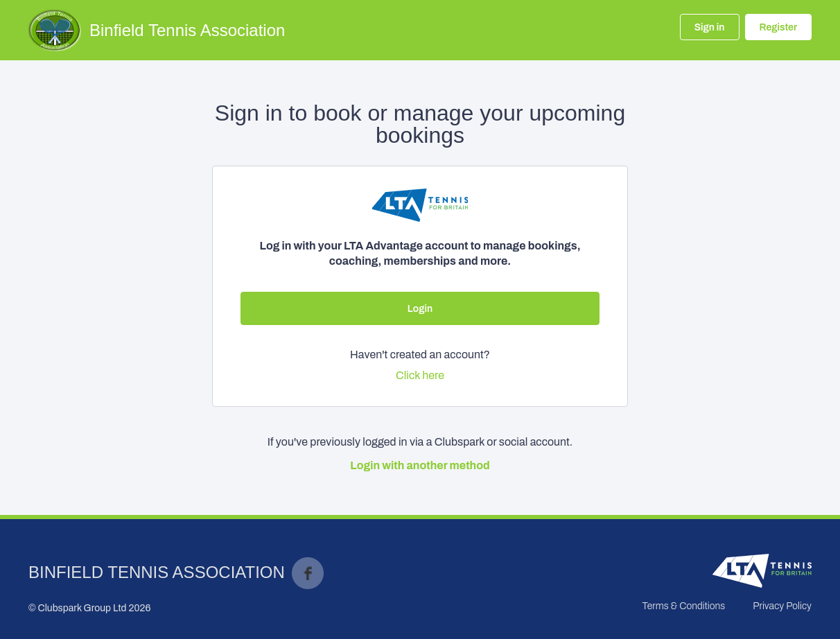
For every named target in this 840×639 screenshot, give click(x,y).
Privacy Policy (782, 606)
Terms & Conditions (683, 606)
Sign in (710, 27)
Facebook (308, 573)
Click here (420, 375)
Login (420, 309)
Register (778, 27)
